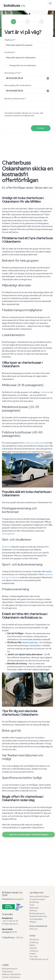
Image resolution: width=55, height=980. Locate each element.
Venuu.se (33, 929)
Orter (32, 905)
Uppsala (33, 948)
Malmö (32, 945)
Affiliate (33, 922)
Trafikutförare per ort (39, 959)
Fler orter (34, 957)
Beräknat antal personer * (15, 99)
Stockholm (34, 940)
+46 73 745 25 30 (10, 921)
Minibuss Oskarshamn (11, 974)
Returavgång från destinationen (18, 85)
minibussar (46, 392)
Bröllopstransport (37, 913)
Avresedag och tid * (13, 73)
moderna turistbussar (34, 443)
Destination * (10, 52)
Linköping (34, 951)
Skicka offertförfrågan (39, 896)
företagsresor (8, 534)
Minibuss (33, 911)
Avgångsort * (10, 40)
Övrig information (37, 899)
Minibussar (34, 908)
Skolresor (6, 547)
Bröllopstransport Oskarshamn (10, 970)
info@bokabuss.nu (10, 924)
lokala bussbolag (30, 642)
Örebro (33, 954)
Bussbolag (34, 902)
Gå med (20, 938)
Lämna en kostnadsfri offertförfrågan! (28, 835)
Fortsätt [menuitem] (41, 128)
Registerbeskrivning (38, 916)
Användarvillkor (36, 919)
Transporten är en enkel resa (20, 65)
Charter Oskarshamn (11, 977)
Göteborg (34, 942)
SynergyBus (18, 899)
